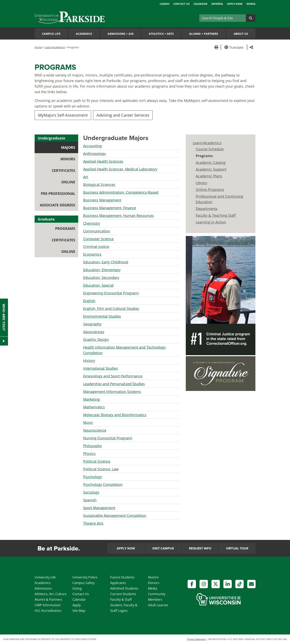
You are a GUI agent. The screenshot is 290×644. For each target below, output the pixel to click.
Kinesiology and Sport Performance (113, 376)
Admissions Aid (121, 34)
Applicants (118, 583)
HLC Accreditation (48, 611)
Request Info (200, 548)
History (89, 361)
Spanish (90, 500)
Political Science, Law (101, 469)
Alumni (153, 577)
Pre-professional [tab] (58, 193)
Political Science (97, 461)
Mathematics (94, 407)
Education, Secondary (101, 278)
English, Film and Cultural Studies (111, 308)
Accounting (92, 146)
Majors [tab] (68, 147)
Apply (77, 605)
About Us (241, 34)
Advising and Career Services (123, 115)
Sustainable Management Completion (115, 515)
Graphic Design (96, 339)
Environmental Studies (102, 316)
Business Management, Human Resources (118, 216)
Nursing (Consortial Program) (108, 438)
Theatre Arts (93, 523)
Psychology (93, 477)
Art (86, 177)
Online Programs (210, 190)
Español (217, 4)
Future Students (122, 577)
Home (38, 47)
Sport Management (99, 508)
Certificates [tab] (63, 170)
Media (153, 588)
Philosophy (92, 446)
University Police (85, 577)
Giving (251, 4)
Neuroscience (95, 430)
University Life (45, 577)
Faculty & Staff (121, 600)
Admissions (43, 588)
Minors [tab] (68, 159)
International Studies (101, 368)
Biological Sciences (99, 185)
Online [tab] (68, 182)
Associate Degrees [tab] (57, 205)
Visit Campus (163, 548)
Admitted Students (124, 588)
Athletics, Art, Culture (51, 594)
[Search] (223, 18)
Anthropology (94, 154)
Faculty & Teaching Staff (216, 215)
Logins (164, 4)
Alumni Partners (204, 34)
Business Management (102, 200)
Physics (89, 454)
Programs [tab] (67, 230)
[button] (235, 47)
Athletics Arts (161, 34)
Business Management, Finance (110, 208)
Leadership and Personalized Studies (114, 384)
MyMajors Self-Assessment (63, 115)
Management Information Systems (112, 392)
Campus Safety (84, 583)
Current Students (123, 594)
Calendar (200, 4)
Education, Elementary (102, 270)
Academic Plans (209, 176)
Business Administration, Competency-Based (121, 192)
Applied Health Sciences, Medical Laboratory (120, 169)
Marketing (91, 399)
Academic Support (211, 169)
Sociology (91, 492)
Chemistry (92, 223)
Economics (92, 254)
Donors (154, 583)
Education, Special (98, 285)
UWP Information (48, 605)
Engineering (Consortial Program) (111, 293)
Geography (92, 324)
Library (201, 183)
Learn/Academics (55, 47)
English (89, 301)
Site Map (79, 611)
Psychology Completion (103, 484)
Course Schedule (210, 149)
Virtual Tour (237, 548)
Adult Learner (158, 605)
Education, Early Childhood (106, 262)
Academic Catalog (211, 162)
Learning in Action (211, 222)
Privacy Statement (196, 639)
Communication (97, 231)
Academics (84, 34)
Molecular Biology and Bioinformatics (115, 415)
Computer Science (98, 239)
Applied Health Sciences (103, 161)
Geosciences (94, 332)
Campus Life (51, 34)
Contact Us (181, 4)
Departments (207, 209)
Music (88, 423)
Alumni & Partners (48, 600)
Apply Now (235, 4)
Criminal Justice (96, 247)
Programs (204, 156)
